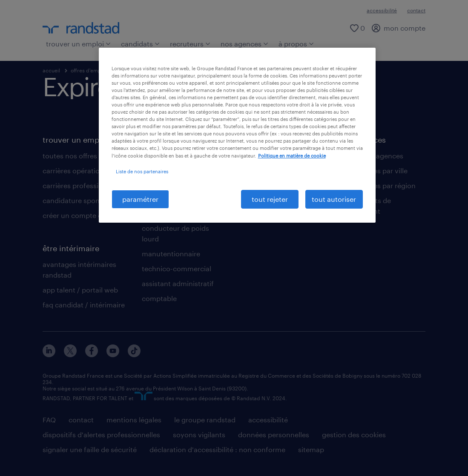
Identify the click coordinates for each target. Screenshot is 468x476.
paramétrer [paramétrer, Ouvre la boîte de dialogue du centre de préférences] (140, 199)
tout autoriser (334, 199)
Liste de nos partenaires (142, 171)
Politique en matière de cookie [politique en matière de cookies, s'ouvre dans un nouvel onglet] (292, 156)
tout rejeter (270, 199)
